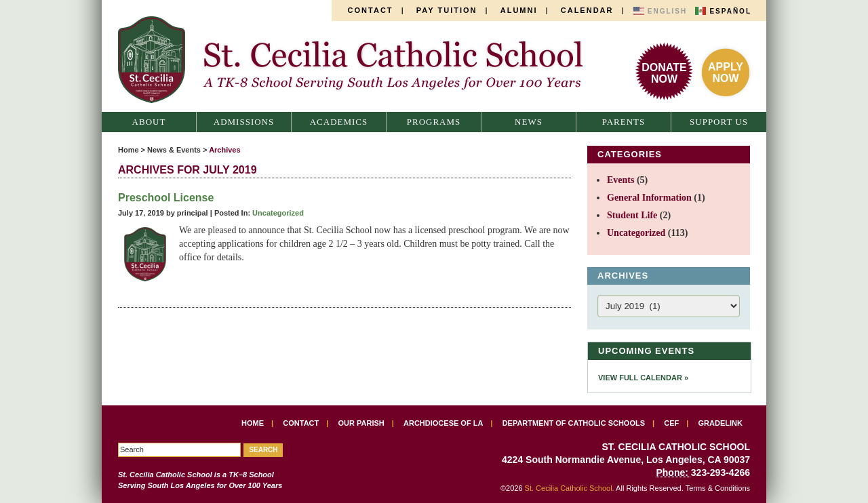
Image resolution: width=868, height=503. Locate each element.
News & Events (174, 150)
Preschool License (166, 198)
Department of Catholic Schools (574, 423)
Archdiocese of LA (443, 423)
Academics (339, 122)
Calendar (587, 10)
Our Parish (361, 423)
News (529, 122)
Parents (624, 122)
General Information (649, 198)
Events (620, 180)
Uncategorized (278, 213)
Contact (371, 10)
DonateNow (664, 73)
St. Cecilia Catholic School (358, 60)
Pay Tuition (447, 10)
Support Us (719, 122)
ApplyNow (726, 73)
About (149, 122)
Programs (434, 122)
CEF (671, 423)
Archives (224, 150)
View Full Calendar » (643, 378)
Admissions (244, 122)
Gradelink (721, 423)
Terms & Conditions (718, 488)
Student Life (632, 215)
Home (129, 150)
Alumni (519, 10)
